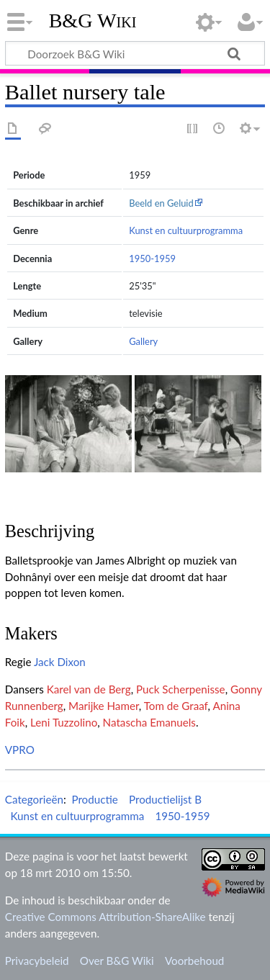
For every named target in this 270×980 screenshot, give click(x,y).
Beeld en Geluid (161, 203)
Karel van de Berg (89, 689)
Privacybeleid (37, 961)
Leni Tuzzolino (64, 722)
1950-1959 (152, 259)
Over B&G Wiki (117, 961)
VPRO (20, 750)
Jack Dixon (60, 662)
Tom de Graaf (176, 706)
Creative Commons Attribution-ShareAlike (105, 917)
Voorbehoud (194, 961)
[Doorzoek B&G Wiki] (135, 53)
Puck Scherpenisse (181, 689)
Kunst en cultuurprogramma (186, 230)
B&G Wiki (93, 21)
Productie (94, 799)
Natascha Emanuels (149, 722)
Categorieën (34, 799)
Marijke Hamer (104, 706)
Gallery (143, 341)
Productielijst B (165, 799)
